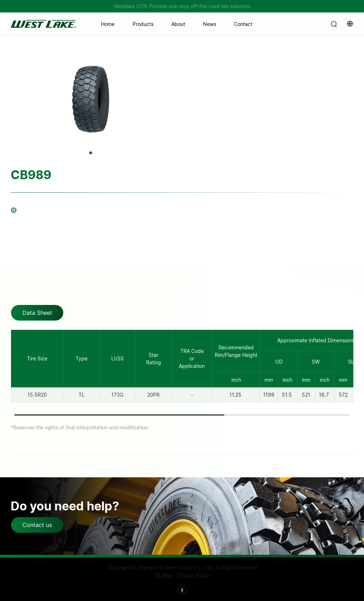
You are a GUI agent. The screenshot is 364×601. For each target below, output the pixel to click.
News (210, 24)
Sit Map (163, 575)
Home (108, 24)
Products (143, 24)
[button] (91, 153)
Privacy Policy (193, 575)
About (178, 24)
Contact (243, 24)
